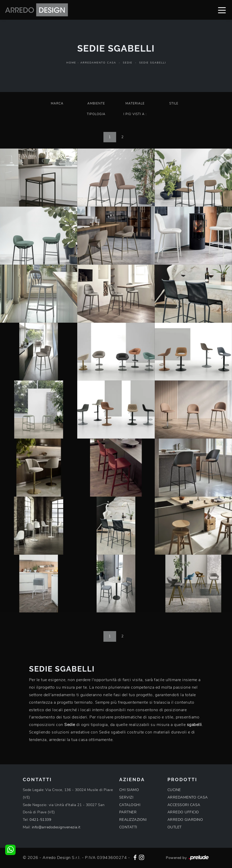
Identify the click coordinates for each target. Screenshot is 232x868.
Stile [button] (174, 103)
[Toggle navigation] (222, 10)
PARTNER (128, 812)
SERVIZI (126, 797)
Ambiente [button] (96, 103)
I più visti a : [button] (135, 114)
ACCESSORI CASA (184, 805)
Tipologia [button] (96, 114)
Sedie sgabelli (153, 63)
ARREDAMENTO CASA (188, 797)
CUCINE (174, 790)
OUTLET (175, 827)
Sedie (128, 63)
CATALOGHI (130, 805)
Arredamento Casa (98, 63)
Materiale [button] (135, 103)
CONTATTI (128, 827)
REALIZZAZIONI (133, 820)
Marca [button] (57, 103)
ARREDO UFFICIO (183, 812)
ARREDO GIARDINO (185, 820)
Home (71, 63)
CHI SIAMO (129, 790)
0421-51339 (40, 820)
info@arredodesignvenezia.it (56, 827)
